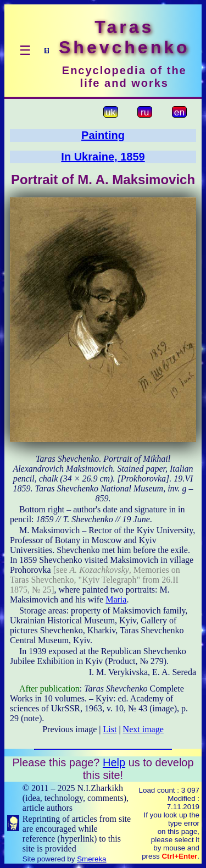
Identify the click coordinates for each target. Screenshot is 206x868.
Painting (103, 135)
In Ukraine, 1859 (103, 157)
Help (114, 762)
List (110, 729)
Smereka (91, 859)
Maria (116, 599)
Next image (143, 729)
